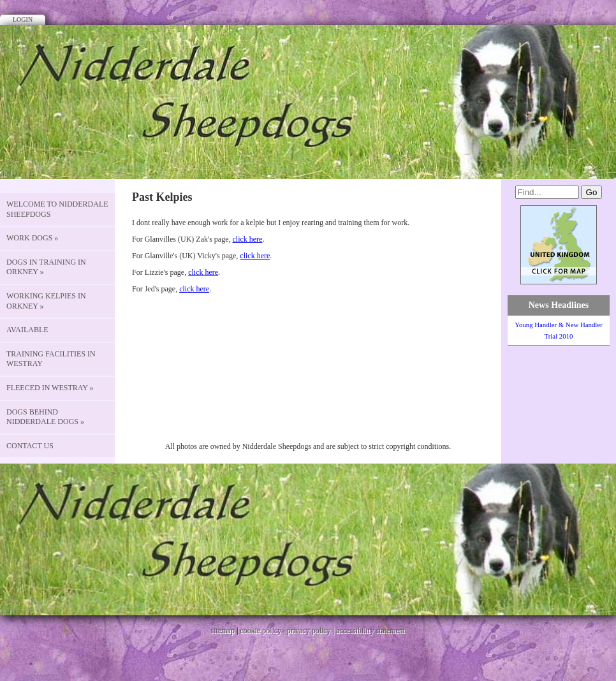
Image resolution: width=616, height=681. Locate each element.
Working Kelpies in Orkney (46, 301)
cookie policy (260, 631)
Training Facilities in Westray (51, 359)
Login (23, 19)
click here (247, 239)
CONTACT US (30, 446)
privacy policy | (312, 631)
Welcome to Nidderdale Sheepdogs (57, 209)
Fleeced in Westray (50, 388)
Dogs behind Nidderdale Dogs (45, 417)
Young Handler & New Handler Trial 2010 (558, 330)
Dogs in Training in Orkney (46, 267)
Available (27, 330)
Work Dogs (32, 238)
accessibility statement (370, 631)
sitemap (223, 631)
